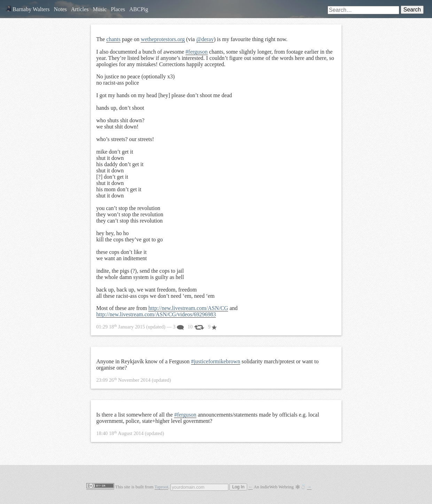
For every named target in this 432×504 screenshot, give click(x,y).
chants (113, 39)
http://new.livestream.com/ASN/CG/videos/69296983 (156, 314)
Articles (80, 9)
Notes (60, 9)
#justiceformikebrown (216, 361)
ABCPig (139, 9)
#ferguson (197, 52)
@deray (205, 39)
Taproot (162, 487)
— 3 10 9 (157, 327)
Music (100, 9)
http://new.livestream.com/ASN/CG (188, 308)
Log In (238, 487)
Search (412, 10)
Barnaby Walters (28, 9)
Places (118, 9)
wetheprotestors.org (163, 39)
